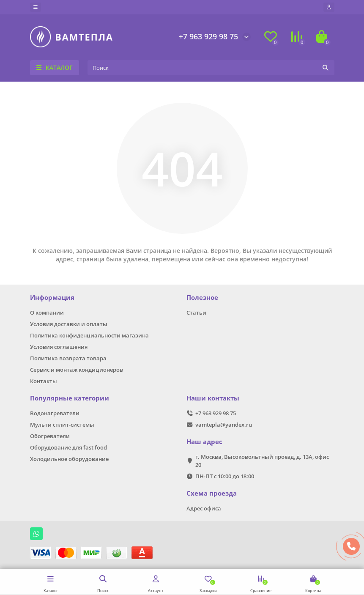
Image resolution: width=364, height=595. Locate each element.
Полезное (202, 297)
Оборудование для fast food (68, 447)
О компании (47, 313)
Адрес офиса (204, 508)
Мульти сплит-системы (62, 425)
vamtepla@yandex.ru (224, 425)
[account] (329, 7)
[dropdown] (36, 7)
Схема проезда (212, 493)
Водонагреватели (55, 413)
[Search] (211, 68)
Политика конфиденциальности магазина (89, 335)
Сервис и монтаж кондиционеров (77, 370)
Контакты (44, 381)
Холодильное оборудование (69, 459)
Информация (52, 297)
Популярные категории (70, 398)
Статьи (196, 313)
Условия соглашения (59, 347)
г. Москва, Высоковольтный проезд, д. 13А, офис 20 (262, 461)
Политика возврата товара (68, 358)
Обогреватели (50, 436)
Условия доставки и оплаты (69, 324)
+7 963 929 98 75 (208, 36)
